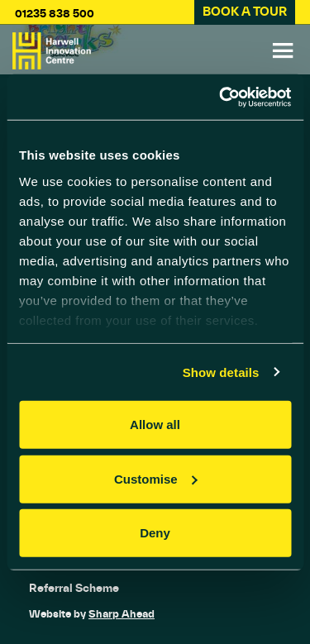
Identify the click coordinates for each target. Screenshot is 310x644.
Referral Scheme (74, 588)
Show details (221, 372)
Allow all (155, 425)
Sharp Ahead (122, 614)
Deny (155, 533)
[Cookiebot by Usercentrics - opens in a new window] (221, 97)
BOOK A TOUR (245, 12)
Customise (156, 478)
